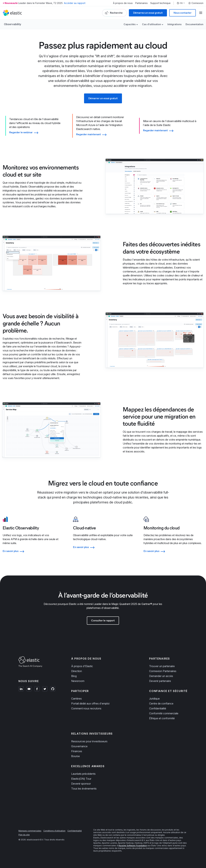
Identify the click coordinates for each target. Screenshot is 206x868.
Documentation (194, 24)
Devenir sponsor (81, 784)
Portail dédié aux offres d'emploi (90, 703)
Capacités (130, 24)
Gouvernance (79, 746)
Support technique (160, 3)
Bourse (75, 756)
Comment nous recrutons (86, 708)
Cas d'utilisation (152, 24)
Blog (74, 676)
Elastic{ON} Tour (81, 779)
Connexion (196, 3)
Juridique (154, 699)
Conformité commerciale (164, 713)
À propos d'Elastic (82, 666)
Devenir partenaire (160, 681)
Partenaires (141, 3)
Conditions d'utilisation (54, 831)
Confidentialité (158, 708)
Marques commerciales (30, 831)
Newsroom (78, 681)
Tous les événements (84, 789)
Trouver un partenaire (162, 666)
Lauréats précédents (83, 774)
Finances (77, 751)
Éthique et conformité (162, 718)
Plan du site (24, 835)
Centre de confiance (161, 703)
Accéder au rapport (75, 3)
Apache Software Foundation (133, 846)
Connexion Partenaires (163, 671)
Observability (13, 24)
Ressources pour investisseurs (89, 741)
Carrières (76, 699)
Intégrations (175, 24)
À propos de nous (123, 3)
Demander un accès (161, 676)
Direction (77, 671)
